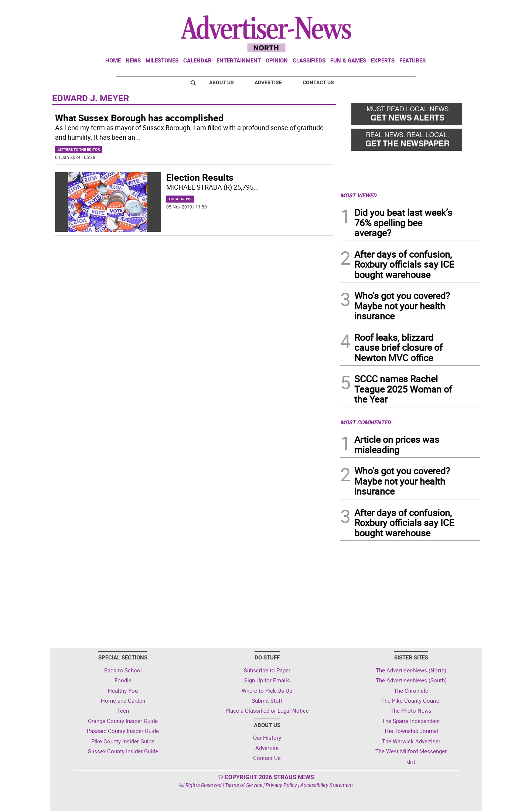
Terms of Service (244, 785)
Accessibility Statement (327, 785)
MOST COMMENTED (366, 422)
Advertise (268, 82)
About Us (221, 82)
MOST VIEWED (358, 195)
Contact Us (318, 82)
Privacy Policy (281, 785)
